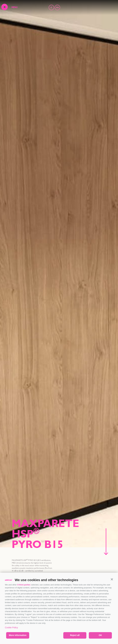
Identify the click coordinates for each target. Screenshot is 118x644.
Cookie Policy (11, 628)
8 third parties (24, 585)
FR (57, 7)
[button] (112, 579)
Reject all (75, 635)
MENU (15, 8)
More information (18, 635)
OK (100, 635)
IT (51, 7)
